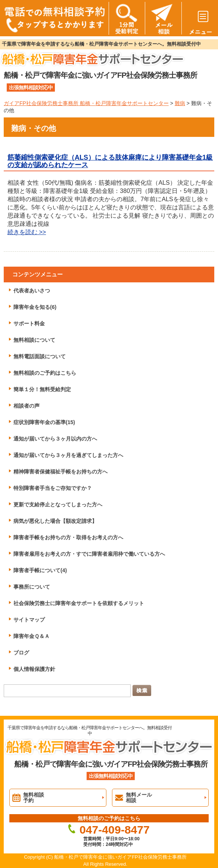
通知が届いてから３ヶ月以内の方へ (55, 439)
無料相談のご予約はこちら (45, 373)
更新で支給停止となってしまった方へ (58, 504)
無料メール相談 (139, 798)
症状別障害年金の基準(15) (44, 422)
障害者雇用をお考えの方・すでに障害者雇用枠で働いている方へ (89, 554)
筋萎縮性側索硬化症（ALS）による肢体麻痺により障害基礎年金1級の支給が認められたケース (110, 161)
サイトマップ (29, 620)
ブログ (21, 653)
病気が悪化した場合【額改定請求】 (55, 521)
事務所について (32, 587)
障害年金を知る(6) (35, 307)
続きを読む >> (27, 232)
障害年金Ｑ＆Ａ (32, 636)
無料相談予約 (34, 798)
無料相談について (34, 340)
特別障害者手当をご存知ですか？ (53, 488)
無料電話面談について (40, 356)
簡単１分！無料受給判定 (42, 389)
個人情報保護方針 (34, 669)
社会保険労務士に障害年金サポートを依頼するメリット (79, 603)
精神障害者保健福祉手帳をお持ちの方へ (60, 472)
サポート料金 (29, 323)
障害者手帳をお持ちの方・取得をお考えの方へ (68, 537)
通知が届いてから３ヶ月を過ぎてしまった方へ (68, 455)
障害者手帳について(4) (40, 570)
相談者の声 (27, 406)
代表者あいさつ (32, 291)
